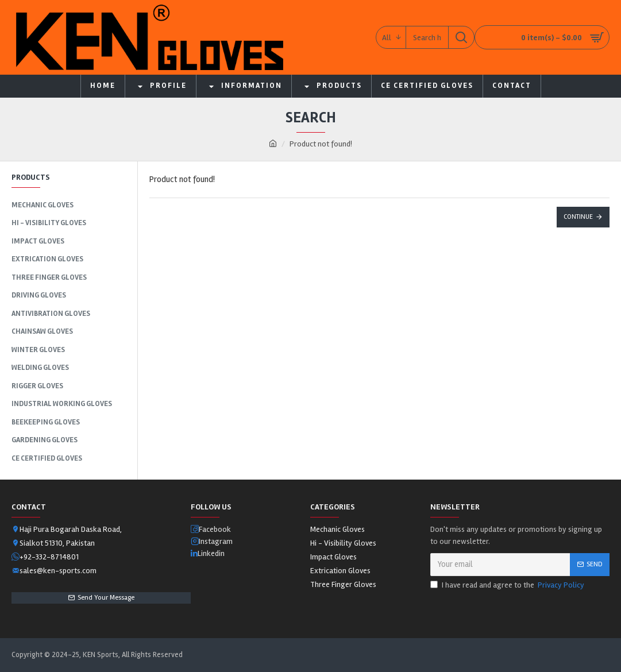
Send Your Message (106, 598)
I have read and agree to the (508, 585)
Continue (578, 217)
